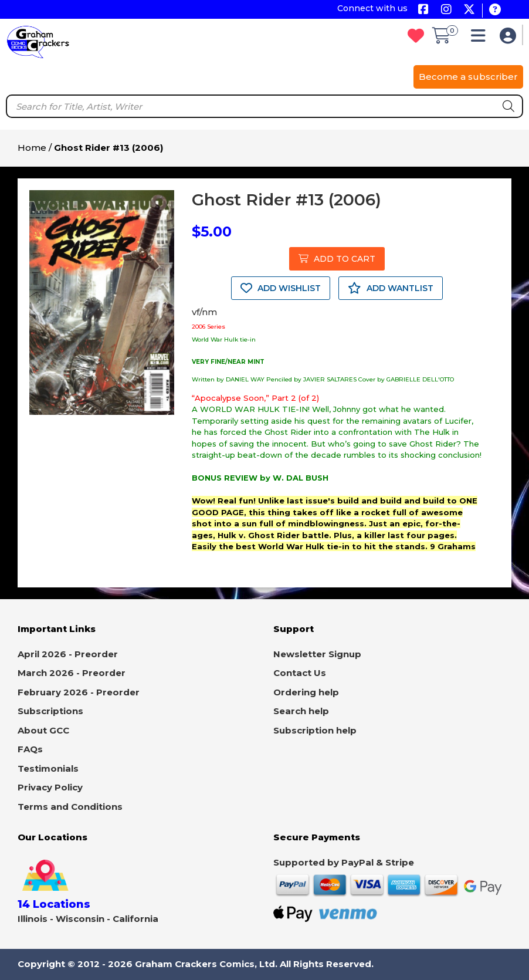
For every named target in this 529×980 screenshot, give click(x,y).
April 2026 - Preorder (68, 654)
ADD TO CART (337, 259)
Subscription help (315, 730)
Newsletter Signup (317, 654)
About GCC (43, 730)
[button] (481, 38)
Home (32, 148)
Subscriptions (50, 711)
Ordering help (306, 692)
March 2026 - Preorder (72, 673)
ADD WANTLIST (391, 288)
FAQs (30, 749)
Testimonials (48, 768)
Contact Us (300, 673)
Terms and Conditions (70, 807)
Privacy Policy (50, 787)
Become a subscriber (468, 77)
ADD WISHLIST (281, 288)
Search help (301, 711)
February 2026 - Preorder (79, 692)
